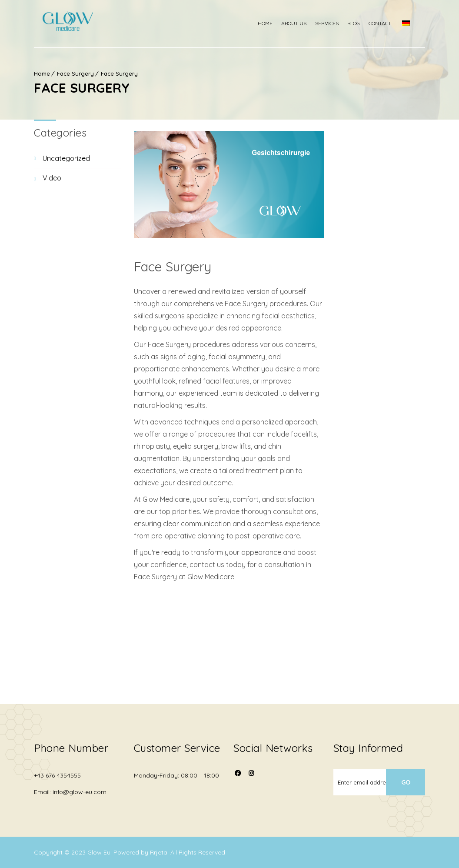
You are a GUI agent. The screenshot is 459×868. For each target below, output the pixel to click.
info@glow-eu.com (80, 792)
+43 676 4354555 (57, 775)
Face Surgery (75, 73)
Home (274, 23)
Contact (389, 23)
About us (303, 23)
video (52, 178)
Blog (362, 23)
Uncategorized (66, 158)
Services (336, 23)
